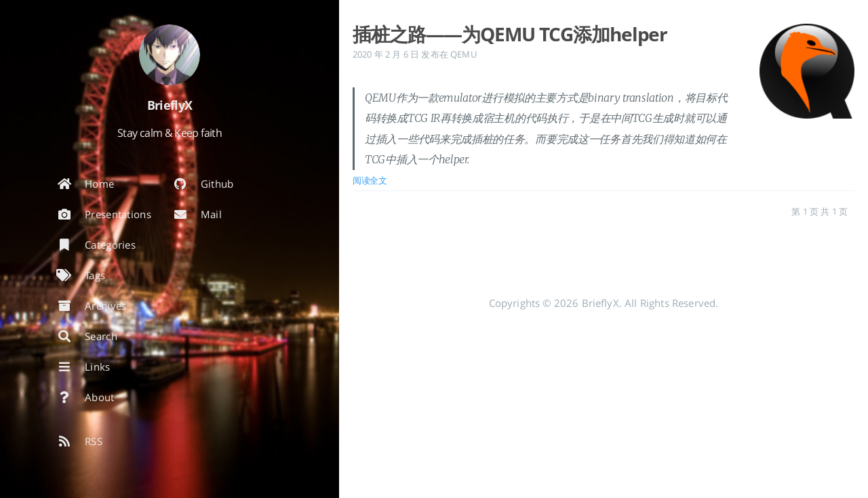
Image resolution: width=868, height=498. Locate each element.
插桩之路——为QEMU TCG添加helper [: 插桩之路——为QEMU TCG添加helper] (510, 34)
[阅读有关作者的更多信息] (170, 55)
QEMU (463, 54)
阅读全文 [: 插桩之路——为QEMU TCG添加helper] (370, 180)
